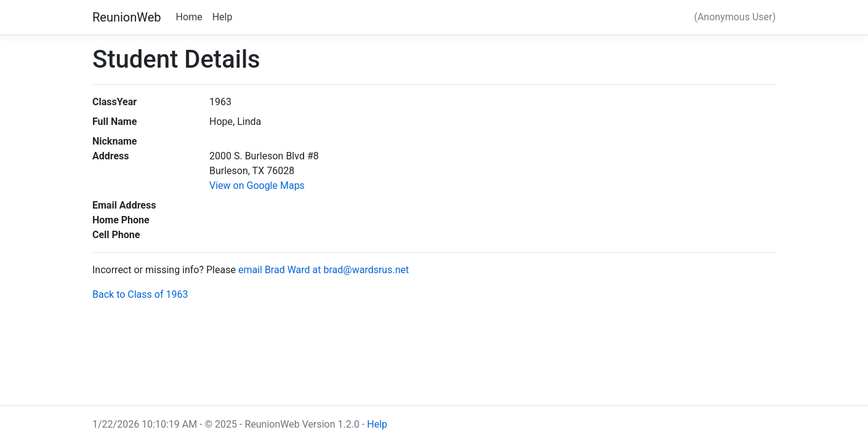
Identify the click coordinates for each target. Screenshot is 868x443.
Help (223, 17)
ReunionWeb (127, 17)
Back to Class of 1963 (140, 294)
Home (189, 17)
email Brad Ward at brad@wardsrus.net (323, 270)
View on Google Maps (257, 186)
